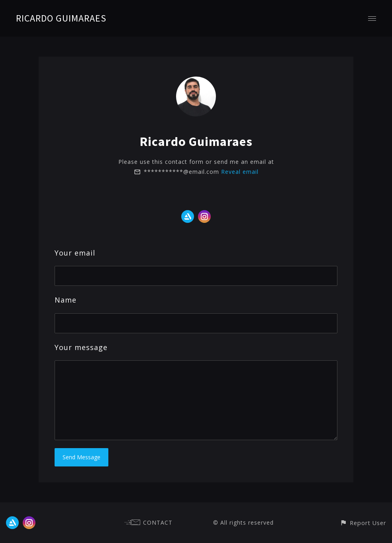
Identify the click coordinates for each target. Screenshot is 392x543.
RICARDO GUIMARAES (61, 18)
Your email (75, 253)
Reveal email (240, 172)
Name (66, 300)
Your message (81, 347)
